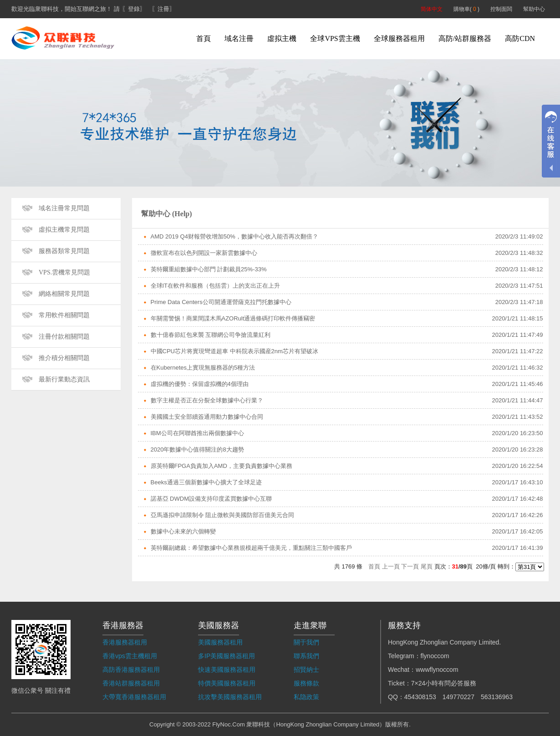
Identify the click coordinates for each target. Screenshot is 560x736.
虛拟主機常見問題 (64, 230)
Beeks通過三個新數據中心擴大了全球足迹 (206, 482)
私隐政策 (306, 697)
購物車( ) (466, 9)
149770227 (458, 697)
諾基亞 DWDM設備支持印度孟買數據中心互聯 (211, 499)
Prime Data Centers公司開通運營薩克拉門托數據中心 (221, 302)
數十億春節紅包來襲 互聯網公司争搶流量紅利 (211, 335)
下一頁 (410, 566)
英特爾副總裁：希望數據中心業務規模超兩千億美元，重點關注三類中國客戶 (251, 548)
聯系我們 (306, 656)
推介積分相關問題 (64, 358)
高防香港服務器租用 (131, 670)
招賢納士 (306, 670)
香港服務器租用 (125, 642)
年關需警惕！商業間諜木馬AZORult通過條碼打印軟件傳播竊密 (233, 318)
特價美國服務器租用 (227, 683)
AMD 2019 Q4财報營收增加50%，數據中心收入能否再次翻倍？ (234, 236)
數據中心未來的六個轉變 (183, 531)
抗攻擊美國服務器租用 (230, 697)
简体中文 (432, 9)
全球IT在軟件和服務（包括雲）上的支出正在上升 (216, 286)
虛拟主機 (282, 38)
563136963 (497, 697)
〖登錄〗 (134, 9)
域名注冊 (239, 38)
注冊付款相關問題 (64, 337)
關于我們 (306, 642)
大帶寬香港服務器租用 (134, 697)
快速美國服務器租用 (227, 670)
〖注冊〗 (163, 9)
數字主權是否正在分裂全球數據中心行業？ (207, 400)
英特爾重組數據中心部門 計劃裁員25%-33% (209, 269)
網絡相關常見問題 (64, 294)
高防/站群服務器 (465, 38)
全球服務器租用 (399, 38)
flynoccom (435, 656)
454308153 (420, 697)
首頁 (204, 38)
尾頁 (427, 566)
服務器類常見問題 (64, 251)
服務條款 (306, 683)
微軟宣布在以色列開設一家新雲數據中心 (204, 253)
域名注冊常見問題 (64, 208)
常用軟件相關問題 (64, 315)
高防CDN (520, 38)
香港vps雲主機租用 (130, 656)
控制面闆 (501, 9)
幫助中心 (534, 9)
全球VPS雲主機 (335, 38)
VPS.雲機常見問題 (64, 272)
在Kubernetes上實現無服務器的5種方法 (203, 368)
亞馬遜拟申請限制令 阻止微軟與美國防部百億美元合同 (223, 515)
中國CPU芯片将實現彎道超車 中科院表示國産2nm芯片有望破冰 (234, 351)
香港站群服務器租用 (131, 683)
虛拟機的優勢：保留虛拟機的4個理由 (200, 384)
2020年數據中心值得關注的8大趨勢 (197, 449)
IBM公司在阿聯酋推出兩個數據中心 (197, 433)
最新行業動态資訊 (64, 379)
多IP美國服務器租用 (227, 656)
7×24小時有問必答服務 (444, 683)
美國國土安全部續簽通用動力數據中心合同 (207, 417)
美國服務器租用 (220, 642)
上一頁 (391, 566)
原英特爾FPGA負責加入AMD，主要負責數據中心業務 (221, 466)
